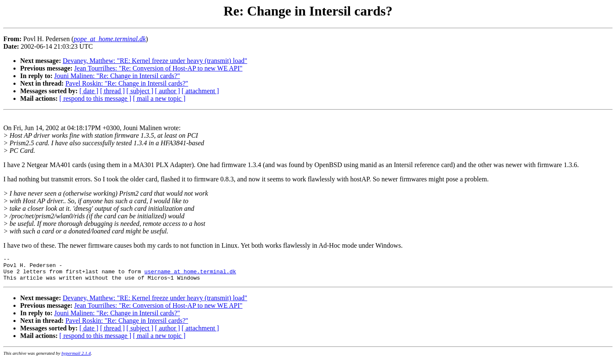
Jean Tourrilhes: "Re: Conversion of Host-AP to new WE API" (159, 68)
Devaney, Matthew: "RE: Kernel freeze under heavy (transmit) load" (155, 61)
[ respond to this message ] (95, 98)
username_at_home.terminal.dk (190, 275)
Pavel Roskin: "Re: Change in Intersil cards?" (127, 83)
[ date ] (89, 91)
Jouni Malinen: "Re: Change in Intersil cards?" (117, 76)
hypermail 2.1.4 (76, 358)
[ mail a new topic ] (159, 98)
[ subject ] (140, 91)
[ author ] (168, 91)
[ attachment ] (200, 91)
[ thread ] (112, 91)
